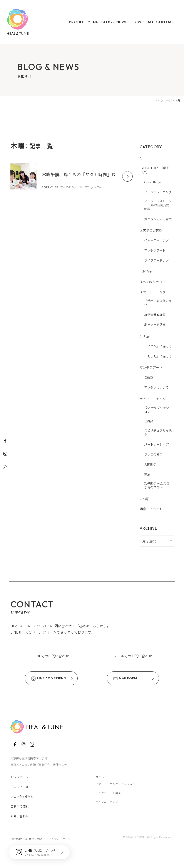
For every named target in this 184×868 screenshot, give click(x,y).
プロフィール (20, 787)
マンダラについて (156, 387)
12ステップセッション (157, 409)
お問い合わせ (20, 816)
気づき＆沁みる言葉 (158, 219)
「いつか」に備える (158, 346)
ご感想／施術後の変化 (158, 303)
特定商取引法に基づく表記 (26, 839)
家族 (147, 474)
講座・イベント (151, 509)
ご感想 (149, 377)
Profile (77, 22)
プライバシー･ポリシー (59, 839)
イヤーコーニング (156, 240)
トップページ (20, 777)
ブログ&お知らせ (22, 796)
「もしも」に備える (158, 356)
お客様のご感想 (151, 230)
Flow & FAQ (142, 22)
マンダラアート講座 (108, 793)
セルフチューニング (158, 192)
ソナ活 (145, 336)
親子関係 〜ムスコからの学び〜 (157, 485)
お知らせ (146, 272)
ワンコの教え (153, 454)
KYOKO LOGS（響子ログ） (154, 170)
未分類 (145, 499)
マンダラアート (155, 250)
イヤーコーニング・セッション (115, 784)
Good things (153, 182)
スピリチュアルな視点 (158, 432)
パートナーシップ (156, 444)
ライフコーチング (156, 260)
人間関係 (150, 464)
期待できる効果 (155, 325)
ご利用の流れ (20, 806)
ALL (142, 158)
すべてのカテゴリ (152, 282)
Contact (166, 22)
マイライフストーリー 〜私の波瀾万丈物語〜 (158, 205)
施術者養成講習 (155, 315)
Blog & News (114, 22)
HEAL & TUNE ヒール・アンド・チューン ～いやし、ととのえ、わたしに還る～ (18, 22)
